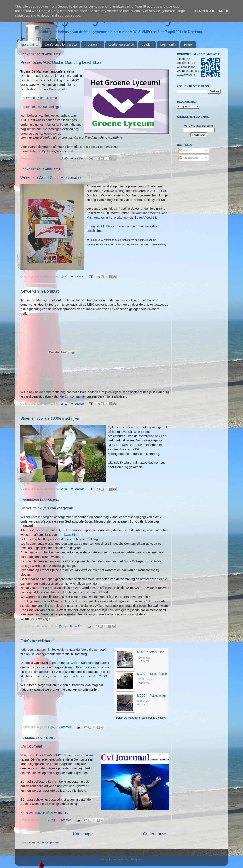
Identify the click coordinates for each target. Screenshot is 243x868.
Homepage (83, 834)
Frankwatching (68, 535)
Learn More (205, 11)
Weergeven (37, 813)
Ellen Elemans (59, 663)
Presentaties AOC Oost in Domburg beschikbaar (62, 62)
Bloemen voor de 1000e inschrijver (50, 418)
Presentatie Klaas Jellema (39, 98)
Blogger (136, 859)
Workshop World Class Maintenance (51, 178)
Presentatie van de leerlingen (41, 107)
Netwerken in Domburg (40, 291)
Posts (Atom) (50, 843)
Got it (224, 11)
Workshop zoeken (121, 44)
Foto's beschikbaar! (37, 641)
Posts (185, 150)
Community (168, 44)
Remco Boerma (76, 667)
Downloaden (58, 813)
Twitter (188, 44)
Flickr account (41, 672)
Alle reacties (189, 158)
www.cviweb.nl (186, 75)
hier (38, 530)
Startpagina (29, 44)
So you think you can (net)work (47, 508)
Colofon (147, 44)
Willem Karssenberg (35, 517)
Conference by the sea (61, 44)
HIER (107, 226)
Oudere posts (155, 834)
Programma (93, 44)
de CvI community (73, 396)
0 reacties (77, 158)
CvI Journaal (31, 746)
